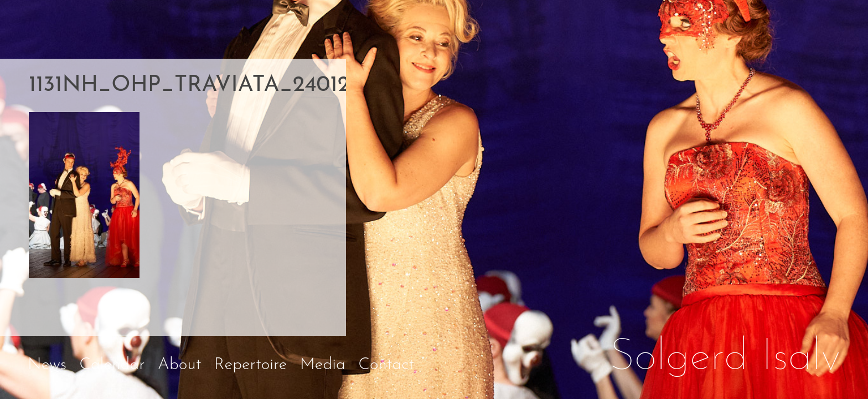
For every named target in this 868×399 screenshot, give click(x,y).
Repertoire (251, 365)
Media (323, 365)
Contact (386, 365)
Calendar (112, 365)
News (47, 365)
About (180, 365)
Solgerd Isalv (725, 358)
